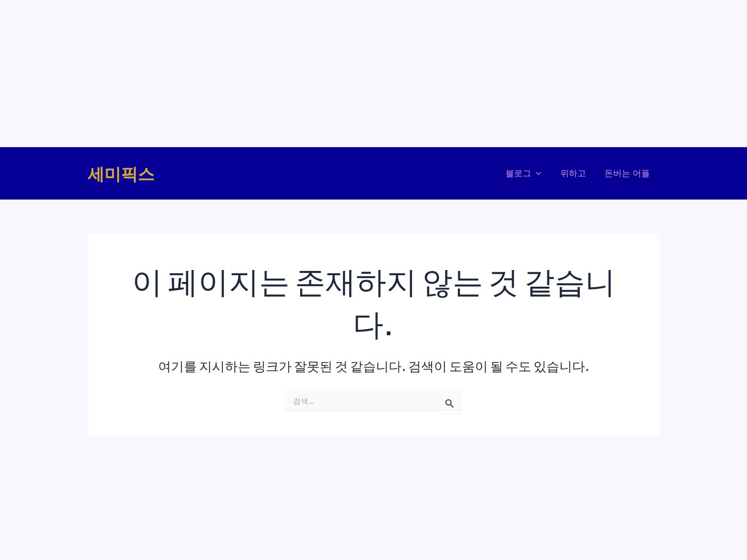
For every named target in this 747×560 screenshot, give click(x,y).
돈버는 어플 (628, 173)
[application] (540, 174)
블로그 (528, 174)
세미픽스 (121, 173)
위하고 (575, 173)
